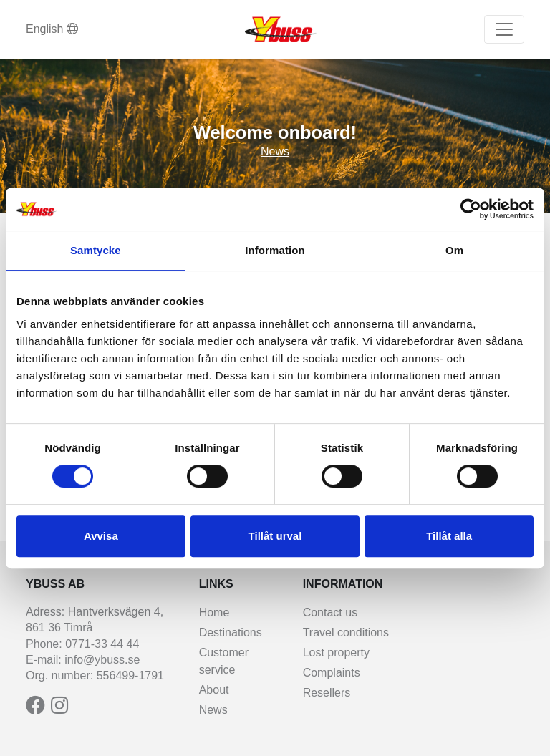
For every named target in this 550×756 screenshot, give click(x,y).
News (275, 151)
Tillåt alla (449, 536)
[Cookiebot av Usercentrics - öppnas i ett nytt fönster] (471, 209)
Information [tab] (275, 250)
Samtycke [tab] (96, 250)
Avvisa (101, 536)
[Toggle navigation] (504, 29)
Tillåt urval (275, 536)
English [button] (52, 29)
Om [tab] (454, 250)
